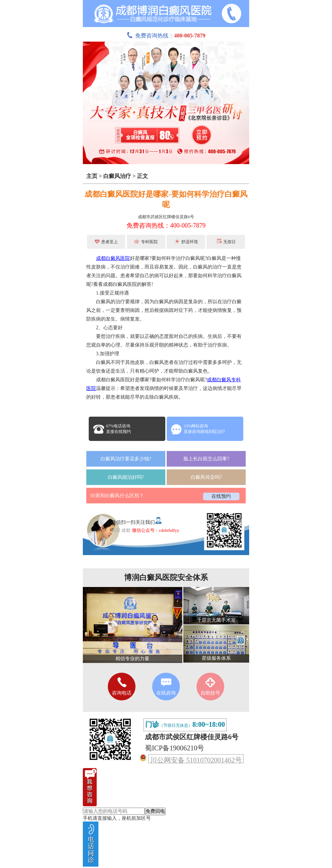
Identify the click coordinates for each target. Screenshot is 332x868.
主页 (92, 176)
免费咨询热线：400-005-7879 (166, 225)
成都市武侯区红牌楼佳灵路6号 (166, 217)
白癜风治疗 (117, 176)
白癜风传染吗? (206, 477)
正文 (142, 176)
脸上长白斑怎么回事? (206, 459)
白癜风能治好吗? (126, 477)
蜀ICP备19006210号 (174, 748)
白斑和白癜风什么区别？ (117, 496)
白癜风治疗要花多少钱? (126, 459)
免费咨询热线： (166, 36)
